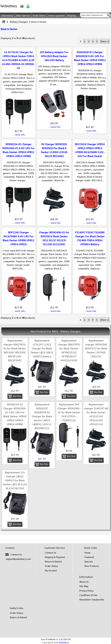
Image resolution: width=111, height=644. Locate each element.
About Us (84, 582)
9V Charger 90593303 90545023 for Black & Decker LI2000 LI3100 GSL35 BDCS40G (54, 150)
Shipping (72, 15)
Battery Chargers (19, 22)
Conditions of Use (88, 595)
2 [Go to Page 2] (85, 41)
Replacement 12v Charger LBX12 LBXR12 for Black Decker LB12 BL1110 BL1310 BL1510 (15, 480)
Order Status (39, 15)
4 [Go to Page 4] (93, 41)
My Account (51, 570)
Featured (89, 557)
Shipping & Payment (55, 557)
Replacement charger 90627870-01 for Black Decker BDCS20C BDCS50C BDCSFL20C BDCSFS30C (15, 350)
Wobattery (64, 642)
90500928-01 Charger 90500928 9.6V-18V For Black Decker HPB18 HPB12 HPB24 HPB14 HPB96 (90, 58)
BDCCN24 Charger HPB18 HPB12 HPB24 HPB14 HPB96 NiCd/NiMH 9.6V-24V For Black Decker (90, 150)
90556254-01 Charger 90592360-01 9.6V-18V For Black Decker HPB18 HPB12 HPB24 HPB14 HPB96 (18, 150)
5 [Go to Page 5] (97, 41)
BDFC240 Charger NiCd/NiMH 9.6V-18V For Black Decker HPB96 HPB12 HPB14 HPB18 (18, 238)
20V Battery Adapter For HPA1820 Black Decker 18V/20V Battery (54, 56)
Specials (89, 562)
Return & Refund (53, 562)
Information (7, 15)
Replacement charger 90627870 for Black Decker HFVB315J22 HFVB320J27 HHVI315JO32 (69, 350)
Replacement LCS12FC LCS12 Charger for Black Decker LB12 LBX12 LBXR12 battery (42, 348)
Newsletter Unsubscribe (92, 600)
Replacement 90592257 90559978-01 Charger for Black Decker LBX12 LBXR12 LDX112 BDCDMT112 (42, 416)
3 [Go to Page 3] (89, 41)
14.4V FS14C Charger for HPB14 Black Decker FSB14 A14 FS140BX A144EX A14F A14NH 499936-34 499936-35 (18, 60)
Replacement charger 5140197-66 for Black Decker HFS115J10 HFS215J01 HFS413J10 (96, 414)
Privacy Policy (86, 591)
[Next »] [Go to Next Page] (105, 41)
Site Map (84, 586)
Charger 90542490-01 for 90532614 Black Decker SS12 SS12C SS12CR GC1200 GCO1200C (54, 238)
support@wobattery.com (18, 559)
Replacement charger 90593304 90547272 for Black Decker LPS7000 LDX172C (96, 348)
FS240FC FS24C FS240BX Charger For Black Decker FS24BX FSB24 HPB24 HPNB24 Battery (90, 238)
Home (87, 553)
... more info (18, 135)
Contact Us (16, 554)
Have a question (56, 15)
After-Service (23, 15)
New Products (92, 566)
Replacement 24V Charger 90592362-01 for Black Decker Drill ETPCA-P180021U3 (69, 412)
